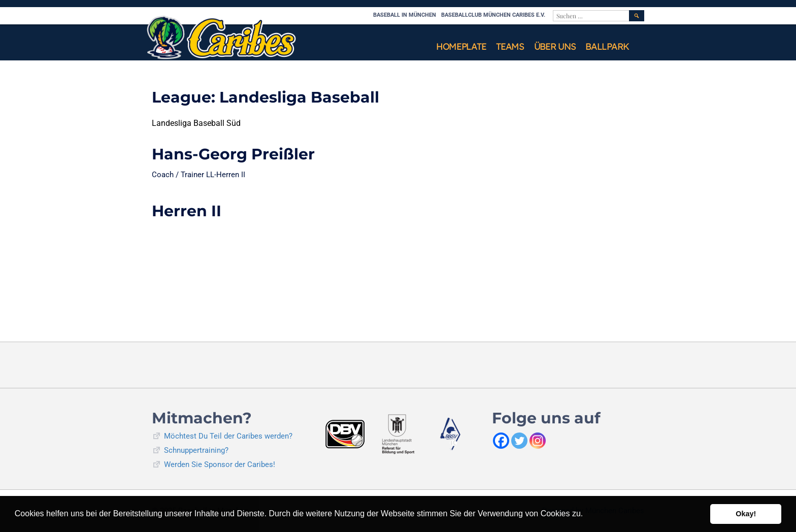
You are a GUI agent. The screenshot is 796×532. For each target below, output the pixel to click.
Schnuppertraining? (196, 450)
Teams (510, 46)
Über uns (555, 46)
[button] (587, 515)
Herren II (187, 211)
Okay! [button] (746, 514)
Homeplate (461, 46)
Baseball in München (405, 15)
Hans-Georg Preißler (233, 154)
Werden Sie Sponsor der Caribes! (220, 464)
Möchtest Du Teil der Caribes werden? (228, 436)
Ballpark (607, 46)
